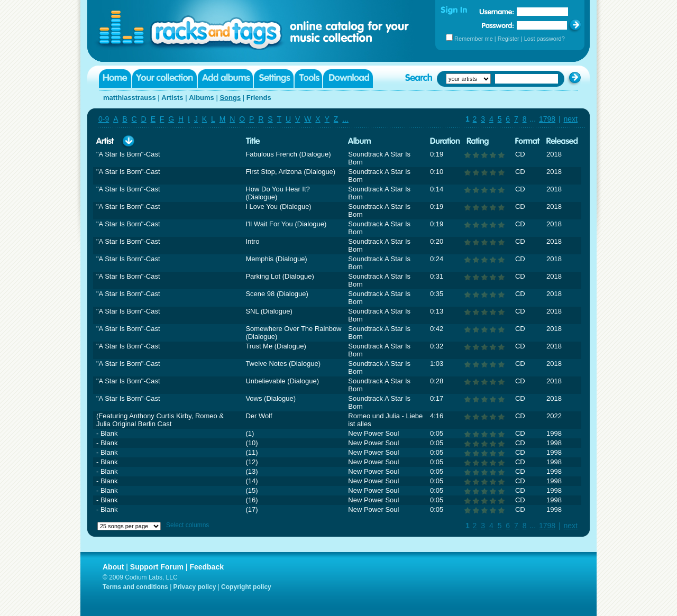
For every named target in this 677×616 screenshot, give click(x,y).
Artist (105, 141)
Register (509, 39)
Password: (498, 25)
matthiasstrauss (130, 98)
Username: (497, 12)
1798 (547, 119)
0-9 (104, 119)
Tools (308, 79)
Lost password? (545, 39)
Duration (445, 141)
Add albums (225, 79)
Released (562, 141)
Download (348, 79)
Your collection (164, 79)
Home (115, 79)
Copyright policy (246, 587)
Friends (259, 98)
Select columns (187, 525)
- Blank (107, 433)
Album (360, 141)
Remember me (474, 39)
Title (253, 141)
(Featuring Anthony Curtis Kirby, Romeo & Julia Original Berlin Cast (160, 420)
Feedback (207, 567)
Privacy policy (195, 587)
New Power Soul (373, 433)
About (113, 567)
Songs (230, 98)
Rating (478, 141)
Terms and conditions (135, 587)
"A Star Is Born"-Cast (128, 154)
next (571, 119)
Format (528, 141)
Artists (172, 98)
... (345, 119)
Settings (274, 79)
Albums (202, 98)
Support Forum (157, 567)
